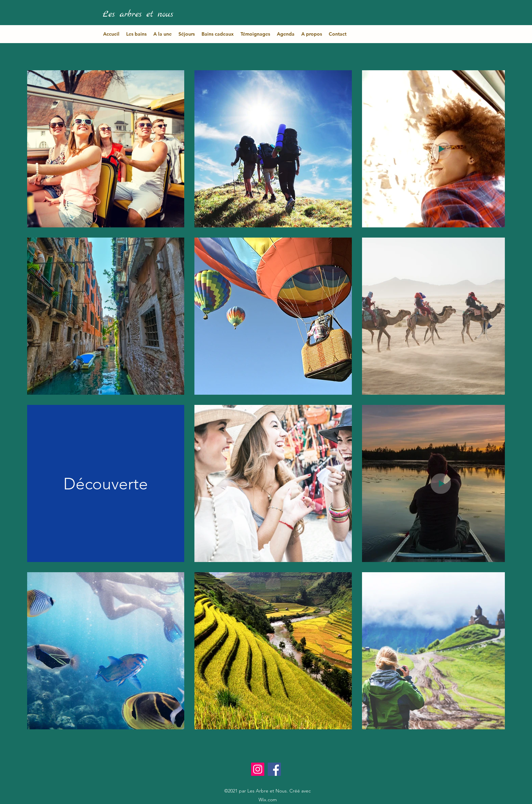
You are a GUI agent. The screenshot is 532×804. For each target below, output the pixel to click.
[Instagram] (258, 769)
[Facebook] (274, 769)
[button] (136, 34)
